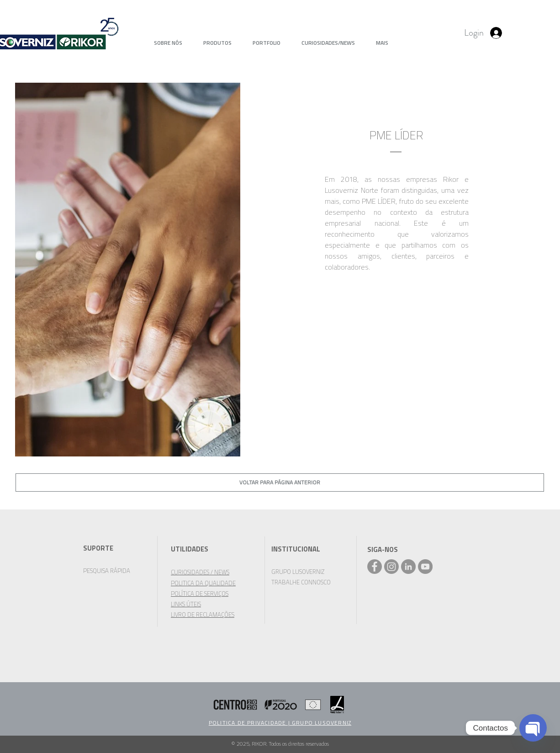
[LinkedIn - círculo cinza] (408, 567)
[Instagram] (391, 567)
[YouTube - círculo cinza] (425, 567)
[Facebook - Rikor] (375, 567)
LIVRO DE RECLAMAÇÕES (203, 615)
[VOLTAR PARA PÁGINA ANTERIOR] (280, 483)
